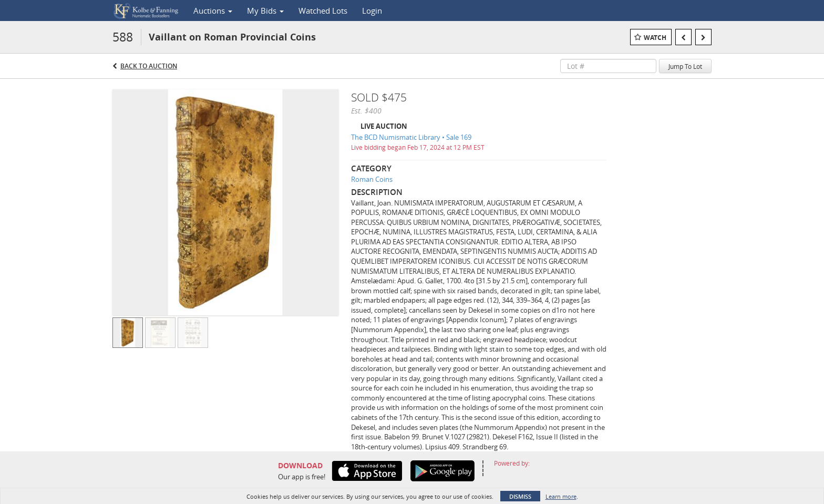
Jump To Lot (685, 66)
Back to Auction (149, 66)
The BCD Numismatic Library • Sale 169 (411, 137)
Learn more (561, 496)
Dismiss (520, 496)
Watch (655, 38)
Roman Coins (372, 179)
